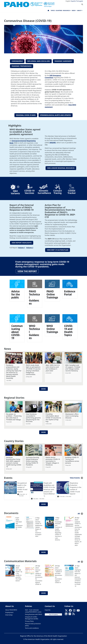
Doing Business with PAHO (34, 613)
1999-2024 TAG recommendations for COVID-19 (19, 525)
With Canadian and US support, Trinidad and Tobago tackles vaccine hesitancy (73, 367)
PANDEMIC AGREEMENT (63, 61)
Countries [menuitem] (59, 10)
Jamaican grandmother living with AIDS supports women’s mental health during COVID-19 (14, 461)
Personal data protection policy (33, 624)
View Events (75, 477)
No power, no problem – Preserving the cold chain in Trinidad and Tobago (14, 416)
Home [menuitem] (48, 11)
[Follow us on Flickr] (70, 614)
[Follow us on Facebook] (70, 610)
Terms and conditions (32, 627)
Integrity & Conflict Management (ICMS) (32, 617)
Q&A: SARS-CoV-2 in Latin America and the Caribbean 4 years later (53, 367)
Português (80, 1)
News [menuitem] (73, 10)
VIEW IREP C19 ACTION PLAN (58, 249)
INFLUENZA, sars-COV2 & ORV (39, 61)
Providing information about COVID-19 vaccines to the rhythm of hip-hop (53, 417)
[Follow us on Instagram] (74, 610)
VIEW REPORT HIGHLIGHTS (22, 242)
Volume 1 (22, 247)
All (79, 513)
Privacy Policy (29, 620)
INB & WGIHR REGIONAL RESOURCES (61, 167)
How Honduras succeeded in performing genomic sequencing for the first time (33, 417)
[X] (66, 610)
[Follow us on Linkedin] (66, 614)
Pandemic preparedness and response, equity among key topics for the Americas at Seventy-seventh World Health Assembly (14, 371)
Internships (9, 614)
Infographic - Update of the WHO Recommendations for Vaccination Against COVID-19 (59, 575)
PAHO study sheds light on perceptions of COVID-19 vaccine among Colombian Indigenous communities (33, 369)
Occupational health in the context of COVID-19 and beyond (22, 486)
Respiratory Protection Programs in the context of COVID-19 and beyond (76, 488)
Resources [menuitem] (66, 10)
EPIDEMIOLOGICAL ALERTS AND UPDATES (56, 114)
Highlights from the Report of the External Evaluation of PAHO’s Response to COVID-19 (78, 577)
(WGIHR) (53, 142)
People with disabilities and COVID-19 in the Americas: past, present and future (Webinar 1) (49, 489)
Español (73, 1)
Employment (9, 612)
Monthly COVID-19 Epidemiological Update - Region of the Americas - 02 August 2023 (39, 528)
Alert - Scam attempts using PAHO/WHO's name (33, 610)
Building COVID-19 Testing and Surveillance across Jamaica (72, 459)
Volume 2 (30, 247)
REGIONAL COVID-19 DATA (26, 114)
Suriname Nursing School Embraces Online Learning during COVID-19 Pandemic (32, 460)
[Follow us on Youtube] (78, 610)
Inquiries (48, 609)
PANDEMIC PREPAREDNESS (22, 66)
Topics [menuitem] (53, 10)
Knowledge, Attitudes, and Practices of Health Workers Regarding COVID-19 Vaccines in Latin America (59, 530)
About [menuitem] (79, 10)
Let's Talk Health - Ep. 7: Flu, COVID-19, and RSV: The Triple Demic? (19, 574)
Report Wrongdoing (53, 614)
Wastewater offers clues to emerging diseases (72, 415)
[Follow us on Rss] (73, 614)
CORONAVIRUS (17, 61)
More (43, 388)
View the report (27, 270)
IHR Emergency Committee (53, 76)
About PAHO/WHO (11, 609)
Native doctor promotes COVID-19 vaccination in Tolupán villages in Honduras (53, 460)
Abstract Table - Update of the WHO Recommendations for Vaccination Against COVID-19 (39, 576)
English (68, 1)
